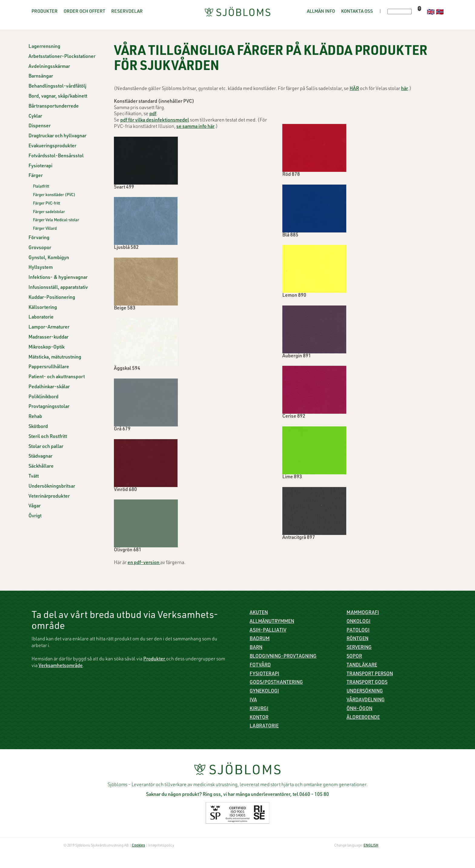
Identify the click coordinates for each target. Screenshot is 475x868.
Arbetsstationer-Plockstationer (62, 57)
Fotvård (260, 666)
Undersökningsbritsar (52, 487)
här (405, 89)
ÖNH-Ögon (359, 709)
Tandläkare (362, 666)
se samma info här (195, 127)
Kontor (259, 718)
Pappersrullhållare (49, 367)
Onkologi (359, 622)
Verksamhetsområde (61, 666)
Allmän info (321, 12)
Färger (36, 176)
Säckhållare (41, 467)
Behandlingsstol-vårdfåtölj (57, 87)
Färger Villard (45, 229)
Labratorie (264, 726)
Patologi (358, 631)
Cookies (138, 846)
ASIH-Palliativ (268, 631)
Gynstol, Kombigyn (49, 258)
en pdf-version (144, 563)
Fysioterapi (40, 166)
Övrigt (35, 516)
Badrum (260, 639)
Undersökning (365, 692)
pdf (153, 114)
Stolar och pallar (46, 447)
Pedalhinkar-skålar (49, 387)
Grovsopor (40, 248)
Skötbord (38, 427)
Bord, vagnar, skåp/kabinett (58, 97)
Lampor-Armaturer (49, 328)
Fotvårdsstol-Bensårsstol (56, 156)
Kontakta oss (357, 12)
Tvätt (34, 477)
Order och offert (84, 12)
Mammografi (363, 613)
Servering (359, 648)
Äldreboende (363, 718)
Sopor (354, 657)
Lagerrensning (44, 47)
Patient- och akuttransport (57, 377)
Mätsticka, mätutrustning (55, 358)
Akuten (259, 613)
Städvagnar (40, 457)
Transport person (370, 674)
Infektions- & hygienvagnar (58, 278)
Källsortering (43, 308)
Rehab (35, 417)
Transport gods (367, 683)
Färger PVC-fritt (47, 204)
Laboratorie (41, 318)
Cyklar (35, 117)
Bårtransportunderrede (54, 107)
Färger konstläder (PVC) (54, 195)
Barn (256, 648)
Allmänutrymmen (272, 622)
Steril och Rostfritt (48, 437)
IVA (253, 700)
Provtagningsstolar (49, 407)
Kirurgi (259, 709)
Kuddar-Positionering (52, 298)
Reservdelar (127, 12)
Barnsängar (41, 77)
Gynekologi (264, 692)
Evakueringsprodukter (52, 146)
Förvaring (39, 238)
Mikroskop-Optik (47, 348)
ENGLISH (371, 846)
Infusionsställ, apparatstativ (58, 288)
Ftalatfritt (41, 187)
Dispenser (40, 126)
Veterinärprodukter (49, 497)
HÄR (354, 89)
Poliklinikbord (43, 397)
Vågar (35, 506)
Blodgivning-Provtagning (283, 657)
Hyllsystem (41, 268)
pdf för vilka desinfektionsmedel (155, 121)
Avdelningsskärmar (49, 67)
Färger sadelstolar (49, 212)
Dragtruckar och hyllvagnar (57, 136)
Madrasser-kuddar (48, 338)
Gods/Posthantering (276, 683)
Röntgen (357, 639)
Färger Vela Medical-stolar (56, 220)
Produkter (45, 12)
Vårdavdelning (366, 700)
